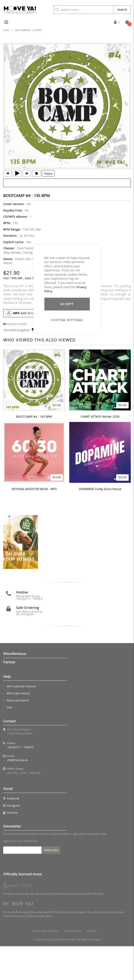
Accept (67, 304)
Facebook (11, 832)
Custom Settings (67, 320)
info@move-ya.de (18, 794)
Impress (91, 965)
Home (6, 30)
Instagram (12, 839)
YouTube (11, 846)
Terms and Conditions (46, 965)
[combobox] (84, 10)
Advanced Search (18, 734)
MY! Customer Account (21, 720)
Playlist (48, 173)
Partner (9, 696)
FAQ (9, 741)
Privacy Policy (73, 965)
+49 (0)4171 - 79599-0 (29, 632)
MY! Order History (18, 727)
